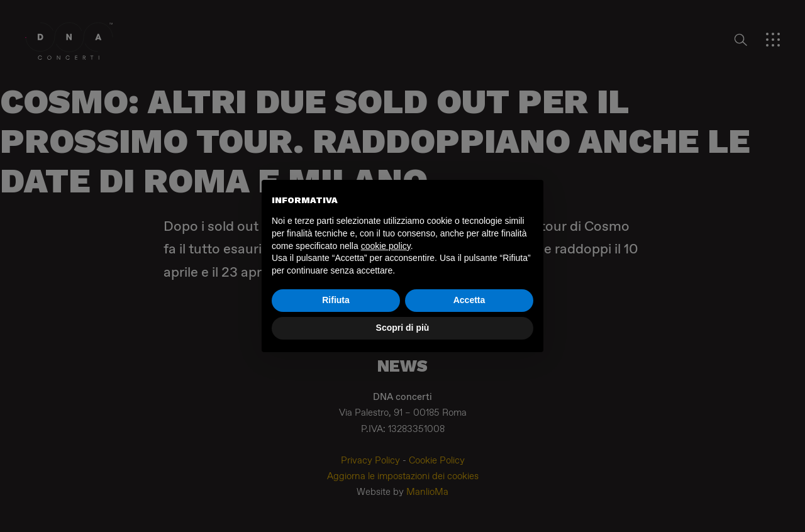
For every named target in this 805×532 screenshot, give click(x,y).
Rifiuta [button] (336, 300)
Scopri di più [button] (403, 328)
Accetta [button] (469, 300)
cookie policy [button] (386, 246)
